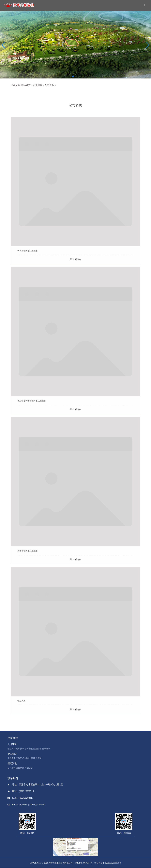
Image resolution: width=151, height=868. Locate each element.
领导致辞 (46, 749)
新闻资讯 (12, 763)
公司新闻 (12, 768)
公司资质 (49, 85)
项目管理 (37, 758)
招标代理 (29, 758)
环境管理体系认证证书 (28, 251)
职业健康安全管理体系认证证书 (32, 401)
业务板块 (12, 754)
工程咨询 (12, 758)
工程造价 (20, 758)
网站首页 (26, 85)
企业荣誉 (37, 749)
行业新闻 (20, 768)
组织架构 (20, 749)
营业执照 (21, 701)
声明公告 (29, 768)
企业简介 (12, 749)
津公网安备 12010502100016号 (108, 863)
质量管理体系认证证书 (28, 551)
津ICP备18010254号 (84, 863)
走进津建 (38, 85)
